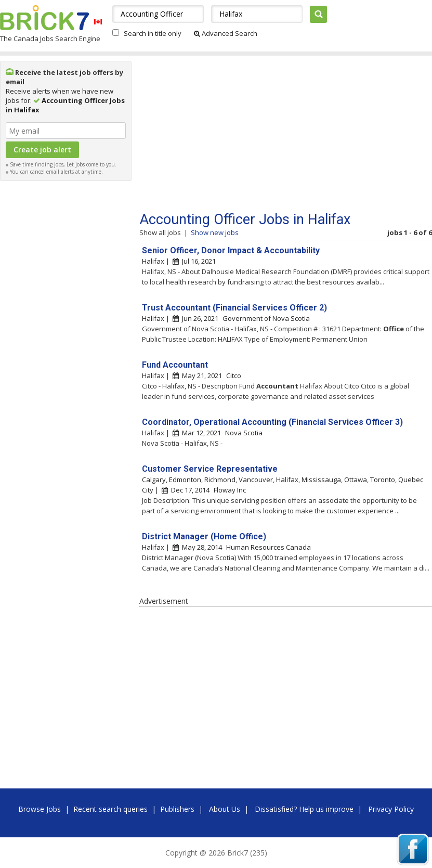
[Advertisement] (66, 342)
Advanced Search (226, 33)
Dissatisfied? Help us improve (304, 809)
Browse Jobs (40, 809)
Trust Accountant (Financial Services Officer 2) (234, 308)
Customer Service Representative (210, 469)
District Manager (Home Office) (204, 536)
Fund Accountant (175, 365)
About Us (225, 809)
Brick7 (44, 18)
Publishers (177, 809)
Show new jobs (215, 232)
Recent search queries (110, 809)
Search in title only (153, 33)
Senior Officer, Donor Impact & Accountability (231, 250)
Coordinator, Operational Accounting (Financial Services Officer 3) (272, 422)
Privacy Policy (391, 809)
